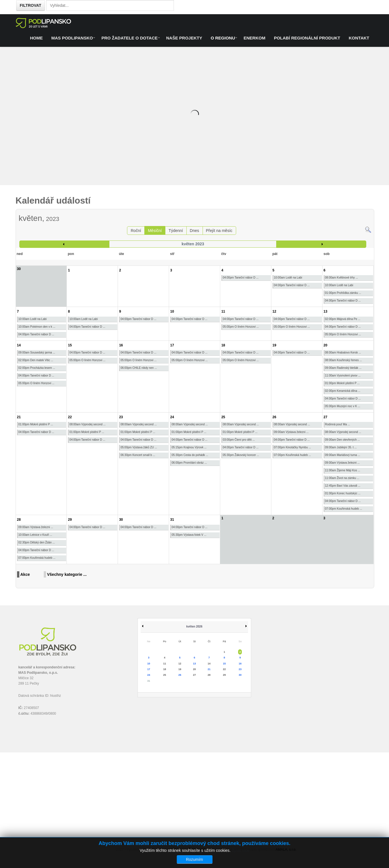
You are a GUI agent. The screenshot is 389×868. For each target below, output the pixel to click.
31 (172, 520)
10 (172, 311)
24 (172, 417)
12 (274, 311)
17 (172, 345)
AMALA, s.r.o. (286, 850)
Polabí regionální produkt (307, 38)
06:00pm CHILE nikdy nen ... (139, 368)
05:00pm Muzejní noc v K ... (343, 406)
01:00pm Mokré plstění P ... (342, 383)
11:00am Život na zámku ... (342, 478)
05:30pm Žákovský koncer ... (241, 455)
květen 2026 (194, 627)
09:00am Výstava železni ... (291, 432)
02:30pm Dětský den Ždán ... (37, 542)
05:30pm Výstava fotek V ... (189, 535)
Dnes (194, 231)
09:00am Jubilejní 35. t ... (341, 447)
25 (223, 417)
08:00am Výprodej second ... (87, 424)
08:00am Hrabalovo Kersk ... (343, 353)
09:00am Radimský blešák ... (343, 368)
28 (19, 520)
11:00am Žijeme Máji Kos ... (343, 470)
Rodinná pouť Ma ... (338, 424)
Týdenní (176, 231)
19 (274, 345)
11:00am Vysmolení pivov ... (343, 376)
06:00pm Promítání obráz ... (189, 463)
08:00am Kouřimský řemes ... (344, 360)
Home (37, 38)
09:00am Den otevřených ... (343, 440)
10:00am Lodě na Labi (288, 278)
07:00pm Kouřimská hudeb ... (293, 455)
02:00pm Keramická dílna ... (343, 391)
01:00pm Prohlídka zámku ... (343, 293)
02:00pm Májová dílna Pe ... (343, 319)
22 (70, 417)
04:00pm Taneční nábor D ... (241, 278)
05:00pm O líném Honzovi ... (241, 327)
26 (274, 417)
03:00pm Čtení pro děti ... (239, 440)
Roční (136, 231)
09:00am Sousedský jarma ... (37, 353)
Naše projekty (184, 38)
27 (325, 417)
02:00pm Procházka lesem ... (37, 368)
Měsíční (155, 231)
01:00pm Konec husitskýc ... (343, 493)
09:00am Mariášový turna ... (343, 455)
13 (325, 311)
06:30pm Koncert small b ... (138, 455)
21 (19, 417)
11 (223, 311)
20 (325, 345)
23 (121, 417)
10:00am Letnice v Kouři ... (35, 535)
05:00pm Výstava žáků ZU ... (139, 447)
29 (70, 520)
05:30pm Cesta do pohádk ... (190, 455)
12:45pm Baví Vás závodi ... (343, 486)
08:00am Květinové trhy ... (342, 278)
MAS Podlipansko (72, 38)
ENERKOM (254, 38)
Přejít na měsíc (219, 231)
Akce (25, 574)
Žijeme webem (199, 850)
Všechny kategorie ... (67, 574)
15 (70, 345)
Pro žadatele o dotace (130, 38)
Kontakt (359, 38)
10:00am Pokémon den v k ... (37, 327)
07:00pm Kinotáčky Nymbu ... (293, 447)
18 (223, 345)
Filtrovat (31, 5)
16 (121, 345)
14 (19, 345)
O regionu (223, 38)
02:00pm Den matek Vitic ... (36, 360)
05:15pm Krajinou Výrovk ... (189, 447)
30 (121, 520)
